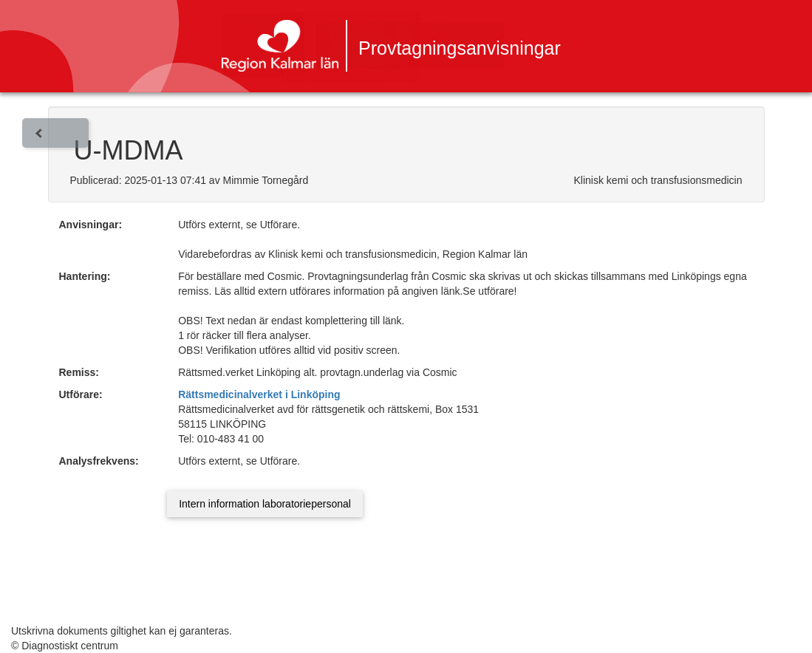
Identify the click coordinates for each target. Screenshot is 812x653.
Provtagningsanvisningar (460, 48)
